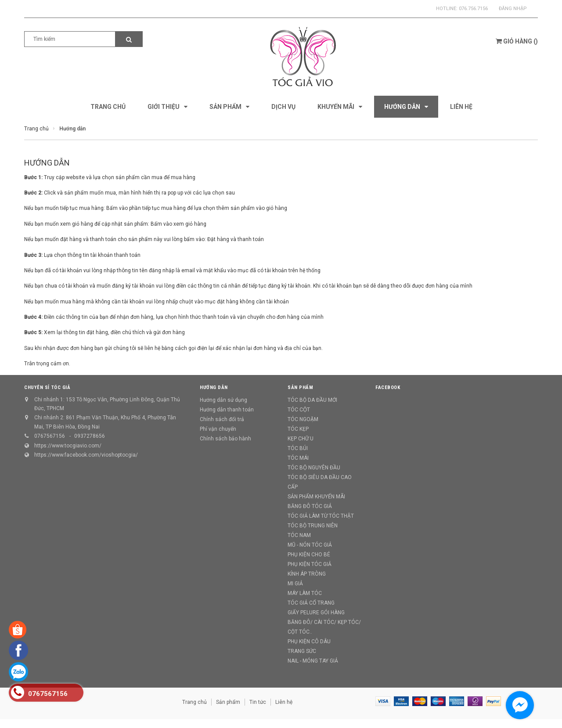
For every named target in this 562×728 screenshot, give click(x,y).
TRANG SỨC (302, 651)
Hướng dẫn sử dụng (223, 400)
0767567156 (50, 436)
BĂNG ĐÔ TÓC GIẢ (310, 506)
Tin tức (258, 702)
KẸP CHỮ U (301, 439)
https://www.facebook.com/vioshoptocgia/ (86, 455)
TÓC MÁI (298, 458)
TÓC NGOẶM (303, 419)
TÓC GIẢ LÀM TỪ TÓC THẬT (321, 516)
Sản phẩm (228, 702)
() (517, 41)
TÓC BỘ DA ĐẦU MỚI (312, 400)
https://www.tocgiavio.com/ (68, 446)
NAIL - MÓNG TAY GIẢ (313, 661)
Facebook (388, 387)
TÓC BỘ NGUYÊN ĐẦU (314, 468)
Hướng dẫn (47, 163)
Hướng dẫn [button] (214, 387)
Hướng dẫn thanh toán (227, 410)
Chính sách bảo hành (225, 439)
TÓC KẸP (298, 429)
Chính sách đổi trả (222, 419)
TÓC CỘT (299, 410)
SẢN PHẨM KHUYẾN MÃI (316, 497)
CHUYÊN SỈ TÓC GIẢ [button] (47, 387)
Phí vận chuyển (218, 429)
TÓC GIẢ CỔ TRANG (311, 603)
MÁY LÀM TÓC (305, 593)
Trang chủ (195, 702)
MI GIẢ (295, 584)
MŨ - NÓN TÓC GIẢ (310, 545)
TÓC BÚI (298, 448)
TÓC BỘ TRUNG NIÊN (313, 526)
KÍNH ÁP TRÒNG (307, 574)
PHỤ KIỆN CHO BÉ (309, 555)
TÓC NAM (299, 535)
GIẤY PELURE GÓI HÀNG (316, 613)
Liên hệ (284, 702)
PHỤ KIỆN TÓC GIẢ (310, 564)
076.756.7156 (473, 9)
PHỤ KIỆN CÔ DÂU (309, 642)
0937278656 (90, 436)
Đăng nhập (513, 9)
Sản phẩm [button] (300, 387)
